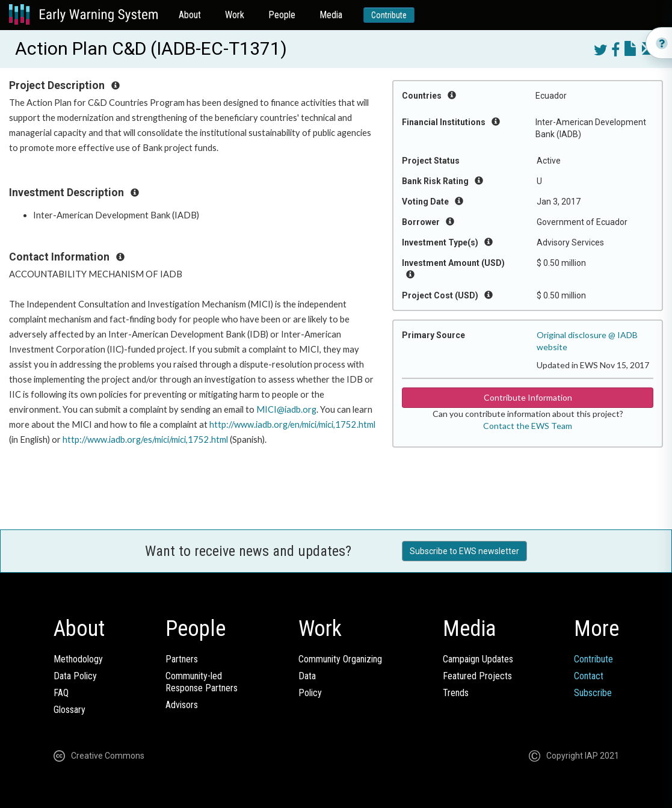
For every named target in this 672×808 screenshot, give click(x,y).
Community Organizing (340, 659)
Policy (310, 693)
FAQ (61, 693)
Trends (456, 693)
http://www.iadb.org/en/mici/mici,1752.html (292, 424)
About (190, 15)
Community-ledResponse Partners (202, 682)
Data (307, 676)
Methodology (78, 659)
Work (235, 15)
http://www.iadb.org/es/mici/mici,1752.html (145, 439)
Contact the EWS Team (528, 426)
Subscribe (593, 693)
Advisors (182, 705)
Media (331, 15)
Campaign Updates (478, 659)
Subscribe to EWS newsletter (464, 551)
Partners (182, 659)
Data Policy (75, 676)
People (282, 15)
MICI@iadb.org (286, 409)
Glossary (69, 710)
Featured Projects (477, 676)
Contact (589, 676)
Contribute (389, 15)
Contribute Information (528, 397)
